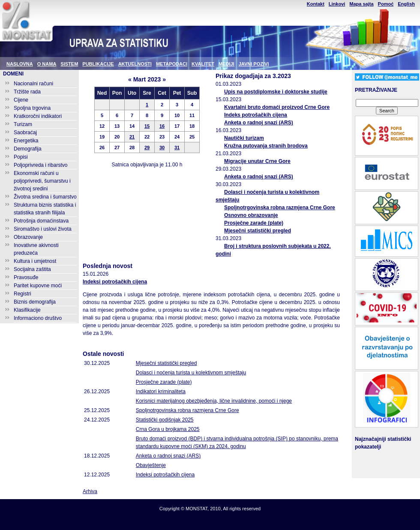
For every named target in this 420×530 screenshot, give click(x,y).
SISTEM (69, 64)
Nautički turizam (244, 138)
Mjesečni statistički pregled (258, 231)
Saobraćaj (25, 132)
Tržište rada (27, 92)
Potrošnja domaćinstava (41, 221)
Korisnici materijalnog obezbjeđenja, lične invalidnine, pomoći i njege (214, 401)
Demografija (28, 149)
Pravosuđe (26, 277)
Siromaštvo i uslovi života (43, 229)
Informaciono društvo (38, 318)
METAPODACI (172, 64)
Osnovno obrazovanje (251, 215)
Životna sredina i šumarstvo (45, 197)
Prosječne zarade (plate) (254, 223)
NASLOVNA (20, 64)
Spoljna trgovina (32, 108)
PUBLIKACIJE (98, 64)
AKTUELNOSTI (135, 64)
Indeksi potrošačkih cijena (115, 282)
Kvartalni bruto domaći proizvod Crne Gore (277, 107)
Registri (22, 294)
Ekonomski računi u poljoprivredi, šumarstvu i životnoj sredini (42, 181)
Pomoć (386, 4)
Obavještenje (151, 465)
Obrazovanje (28, 237)
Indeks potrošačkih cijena (256, 115)
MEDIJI (226, 64)
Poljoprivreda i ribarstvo (40, 165)
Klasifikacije (27, 310)
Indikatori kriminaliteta (161, 391)
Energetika (26, 141)
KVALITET (203, 64)
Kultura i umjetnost (35, 261)
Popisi (21, 157)
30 (162, 148)
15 (147, 126)
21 (132, 137)
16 (162, 126)
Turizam (23, 124)
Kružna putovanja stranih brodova (266, 146)
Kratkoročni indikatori (38, 116)
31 (177, 148)
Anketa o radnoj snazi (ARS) (259, 123)
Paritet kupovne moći (38, 286)
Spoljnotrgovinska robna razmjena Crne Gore (280, 208)
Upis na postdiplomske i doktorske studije (276, 92)
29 (147, 148)
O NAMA (47, 64)
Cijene (21, 100)
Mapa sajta (361, 4)
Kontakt (316, 4)
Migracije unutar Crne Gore (257, 161)
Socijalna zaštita (32, 269)
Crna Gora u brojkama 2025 (168, 429)
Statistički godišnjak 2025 (165, 420)
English (406, 4)
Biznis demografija (35, 302)
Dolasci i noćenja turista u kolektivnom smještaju (191, 373)
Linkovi (337, 4)
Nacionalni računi (33, 84)
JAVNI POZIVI (254, 64)
